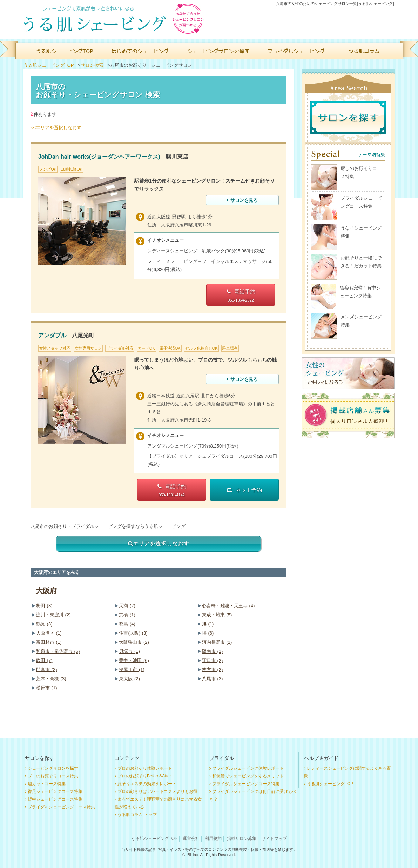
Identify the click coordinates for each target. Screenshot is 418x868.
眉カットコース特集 (47, 784)
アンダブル (52, 335)
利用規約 (213, 839)
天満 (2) (127, 606)
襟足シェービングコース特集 (55, 791)
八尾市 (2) (213, 679)
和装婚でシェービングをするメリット (248, 776)
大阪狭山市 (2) (134, 642)
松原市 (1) (47, 688)
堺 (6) (208, 633)
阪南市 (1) (213, 651)
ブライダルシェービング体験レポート (248, 768)
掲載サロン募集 (242, 839)
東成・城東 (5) (217, 615)
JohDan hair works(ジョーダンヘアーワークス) (99, 157)
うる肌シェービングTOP (49, 65)
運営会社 (191, 839)
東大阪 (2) (129, 679)
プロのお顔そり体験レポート (145, 768)
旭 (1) (208, 624)
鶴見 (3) (44, 624)
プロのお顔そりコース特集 (53, 776)
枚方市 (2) (213, 670)
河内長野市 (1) (217, 642)
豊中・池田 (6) (134, 660)
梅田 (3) (44, 606)
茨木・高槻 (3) (51, 679)
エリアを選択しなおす (159, 544)
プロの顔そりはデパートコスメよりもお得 (157, 791)
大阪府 (46, 591)
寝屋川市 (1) (132, 670)
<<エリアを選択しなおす (56, 128)
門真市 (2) (47, 670)
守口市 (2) (213, 660)
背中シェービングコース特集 (55, 799)
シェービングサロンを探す (53, 768)
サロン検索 (92, 65)
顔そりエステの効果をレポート (147, 784)
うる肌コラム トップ (137, 815)
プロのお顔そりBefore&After (144, 776)
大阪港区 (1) (49, 633)
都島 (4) (127, 624)
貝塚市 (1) (129, 651)
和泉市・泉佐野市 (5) (58, 651)
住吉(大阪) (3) (133, 633)
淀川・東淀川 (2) (53, 615)
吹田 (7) (44, 660)
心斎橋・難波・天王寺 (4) (228, 606)
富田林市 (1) (49, 642)
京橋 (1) (127, 615)
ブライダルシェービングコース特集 (61, 807)
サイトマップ (274, 839)
